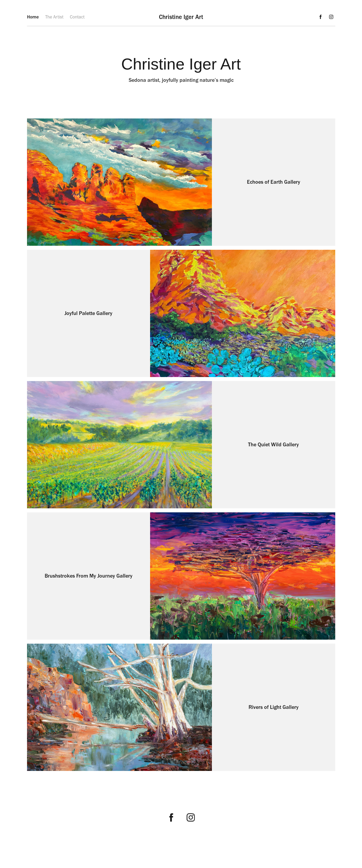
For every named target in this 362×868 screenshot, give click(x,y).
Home (33, 17)
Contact (77, 17)
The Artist (54, 17)
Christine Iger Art (181, 17)
